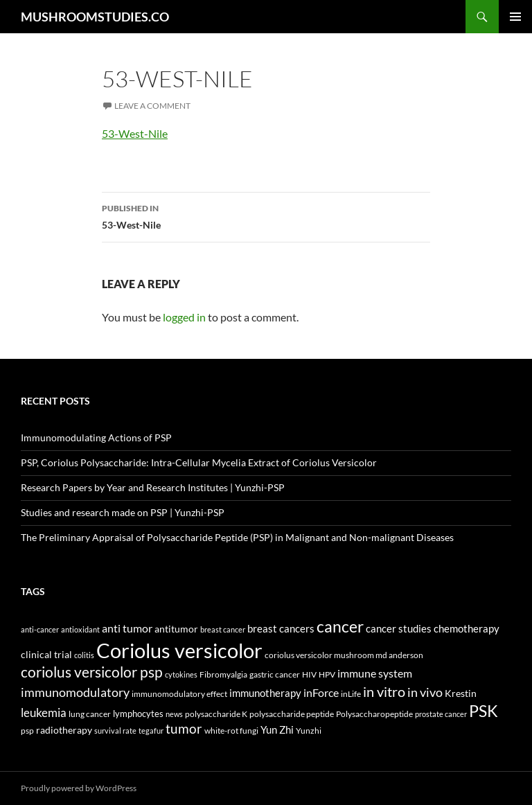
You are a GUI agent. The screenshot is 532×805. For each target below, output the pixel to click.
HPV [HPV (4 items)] (327, 674)
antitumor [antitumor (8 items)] (176, 629)
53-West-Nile (135, 133)
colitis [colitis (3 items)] (84, 655)
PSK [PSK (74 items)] (484, 711)
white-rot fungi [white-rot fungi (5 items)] (231, 731)
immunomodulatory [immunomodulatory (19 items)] (75, 692)
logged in (184, 317)
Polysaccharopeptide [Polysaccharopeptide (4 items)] (374, 714)
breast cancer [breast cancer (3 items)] (223, 629)
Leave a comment (152, 106)
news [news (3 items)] (174, 714)
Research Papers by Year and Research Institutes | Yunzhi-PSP (153, 487)
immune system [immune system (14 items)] (375, 673)
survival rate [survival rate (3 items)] (115, 731)
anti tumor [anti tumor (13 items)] (127, 628)
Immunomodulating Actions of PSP (96, 437)
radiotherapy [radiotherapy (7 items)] (64, 730)
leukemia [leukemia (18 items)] (44, 713)
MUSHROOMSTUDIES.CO (95, 17)
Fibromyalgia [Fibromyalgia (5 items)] (223, 674)
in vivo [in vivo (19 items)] (425, 692)
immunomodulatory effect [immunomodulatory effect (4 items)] (179, 693)
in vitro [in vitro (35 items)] (384, 691)
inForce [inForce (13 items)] (321, 692)
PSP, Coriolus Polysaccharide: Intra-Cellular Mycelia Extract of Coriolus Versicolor (199, 462)
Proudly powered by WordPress (79, 788)
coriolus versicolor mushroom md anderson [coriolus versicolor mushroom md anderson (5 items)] (344, 655)
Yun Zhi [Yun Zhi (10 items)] (277, 729)
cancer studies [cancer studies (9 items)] (399, 629)
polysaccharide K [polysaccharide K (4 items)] (216, 714)
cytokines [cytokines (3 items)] (181, 674)
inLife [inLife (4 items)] (351, 693)
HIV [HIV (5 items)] (309, 674)
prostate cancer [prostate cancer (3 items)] (441, 714)
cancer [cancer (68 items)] (340, 626)
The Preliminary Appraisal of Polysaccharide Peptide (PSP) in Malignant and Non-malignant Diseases (237, 537)
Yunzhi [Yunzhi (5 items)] (309, 731)
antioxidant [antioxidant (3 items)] (80, 629)
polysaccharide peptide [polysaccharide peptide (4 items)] (292, 714)
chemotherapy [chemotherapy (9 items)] (467, 629)
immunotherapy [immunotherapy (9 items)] (265, 693)
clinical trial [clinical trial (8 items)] (46, 654)
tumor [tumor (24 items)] (184, 729)
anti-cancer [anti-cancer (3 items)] (40, 629)
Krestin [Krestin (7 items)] (461, 693)
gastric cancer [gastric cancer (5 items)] (275, 674)
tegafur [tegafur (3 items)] (151, 731)
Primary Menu (515, 17)
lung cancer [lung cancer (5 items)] (90, 714)
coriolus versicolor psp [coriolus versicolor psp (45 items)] (92, 672)
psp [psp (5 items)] (27, 731)
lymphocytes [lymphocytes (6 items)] (138, 714)
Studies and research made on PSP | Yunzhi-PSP (123, 512)
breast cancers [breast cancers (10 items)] (281, 628)
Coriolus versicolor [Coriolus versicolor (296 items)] (179, 650)
